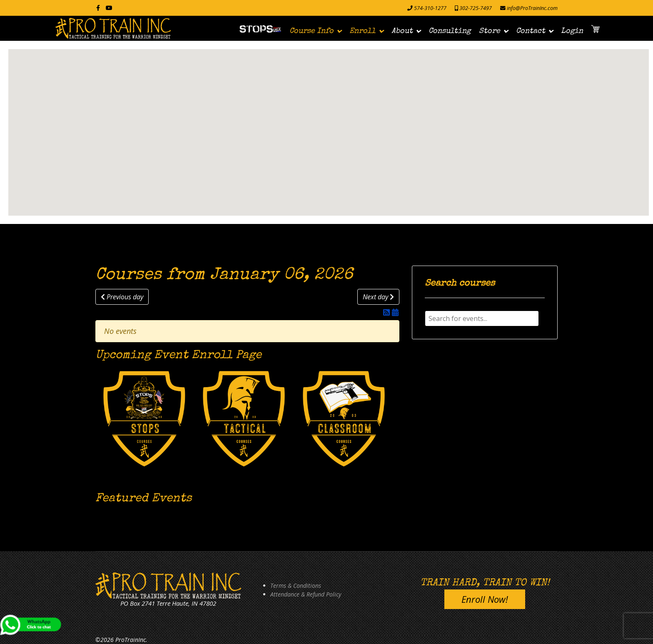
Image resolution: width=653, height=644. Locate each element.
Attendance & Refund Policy (306, 594)
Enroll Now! (485, 599)
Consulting (450, 31)
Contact (531, 31)
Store (490, 31)
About (402, 31)
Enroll (363, 31)
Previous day (122, 297)
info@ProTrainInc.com (532, 8)
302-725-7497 (476, 8)
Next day (378, 297)
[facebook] (98, 8)
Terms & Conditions (296, 586)
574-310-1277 (430, 8)
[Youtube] (109, 8)
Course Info (312, 31)
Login (572, 31)
